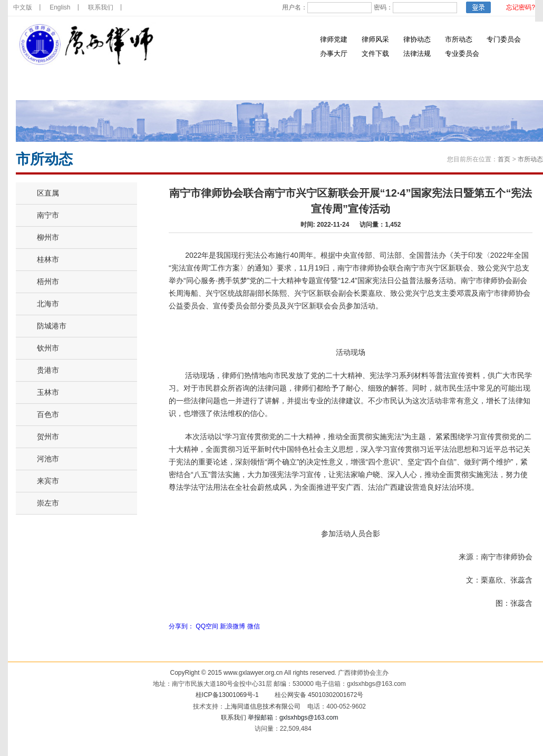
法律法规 (417, 54)
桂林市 (48, 259)
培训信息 (265, 84)
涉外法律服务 (489, 84)
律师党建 (334, 39)
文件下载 (375, 54)
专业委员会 (462, 54)
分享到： (181, 626)
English (60, 7)
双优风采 (429, 84)
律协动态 (417, 39)
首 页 (47, 84)
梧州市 (48, 282)
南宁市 (48, 215)
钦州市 (48, 348)
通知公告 (211, 84)
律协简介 (102, 84)
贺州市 (48, 437)
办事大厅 (334, 54)
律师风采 (375, 39)
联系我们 (101, 7)
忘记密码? (521, 7)
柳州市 (48, 237)
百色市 (48, 414)
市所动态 (459, 39)
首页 (504, 159)
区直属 (48, 193)
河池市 (48, 459)
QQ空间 (207, 626)
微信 (254, 626)
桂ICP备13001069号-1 (227, 695)
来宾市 (48, 481)
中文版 (23, 7)
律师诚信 (320, 84)
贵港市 (48, 370)
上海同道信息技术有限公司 (263, 706)
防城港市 (52, 326)
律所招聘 (374, 84)
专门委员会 (504, 39)
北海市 (48, 304)
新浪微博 (232, 626)
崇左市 (48, 503)
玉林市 (48, 392)
